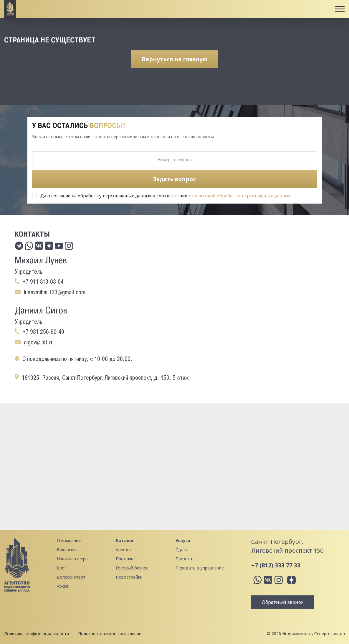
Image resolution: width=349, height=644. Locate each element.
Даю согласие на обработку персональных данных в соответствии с (165, 196)
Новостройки (129, 577)
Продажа (125, 559)
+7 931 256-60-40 (43, 332)
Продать (185, 559)
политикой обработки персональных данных (241, 196)
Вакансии (66, 550)
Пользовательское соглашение (110, 634)
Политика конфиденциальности (37, 634)
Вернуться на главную (175, 59)
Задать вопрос (174, 179)
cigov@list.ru (39, 342)
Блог (62, 568)
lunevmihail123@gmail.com (55, 292)
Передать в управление (200, 568)
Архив (63, 586)
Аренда (123, 550)
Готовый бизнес (132, 568)
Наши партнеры (73, 559)
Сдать (182, 550)
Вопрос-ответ (71, 577)
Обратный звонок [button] (283, 602)
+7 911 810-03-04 (43, 282)
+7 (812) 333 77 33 (276, 565)
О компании (69, 540)
